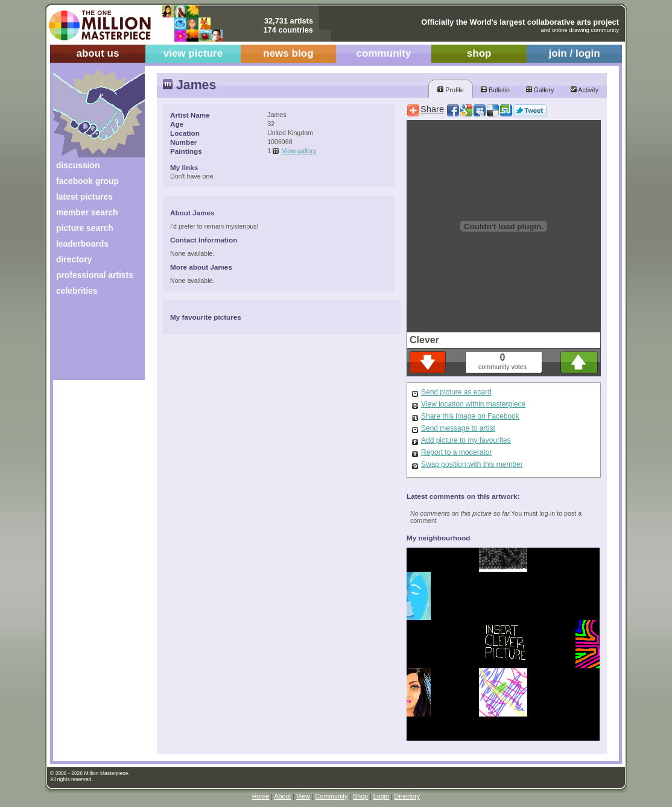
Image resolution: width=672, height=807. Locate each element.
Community (332, 796)
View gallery (299, 151)
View (303, 796)
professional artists (95, 275)
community (384, 53)
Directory (407, 796)
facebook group (87, 181)
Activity (585, 90)
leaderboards (82, 244)
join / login (574, 53)
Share (432, 109)
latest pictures (84, 197)
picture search (85, 228)
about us (97, 53)
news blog (288, 53)
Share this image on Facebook (470, 416)
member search (87, 212)
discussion (78, 165)
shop (479, 53)
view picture (193, 53)
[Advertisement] (91, 342)
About (282, 796)
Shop (360, 796)
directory (74, 259)
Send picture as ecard (456, 392)
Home (261, 796)
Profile (450, 90)
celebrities (77, 291)
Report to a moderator (456, 452)
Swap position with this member (472, 464)
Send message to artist (458, 428)
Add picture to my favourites (466, 440)
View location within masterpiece (473, 404)
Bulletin (495, 90)
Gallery (540, 90)
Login (381, 796)
